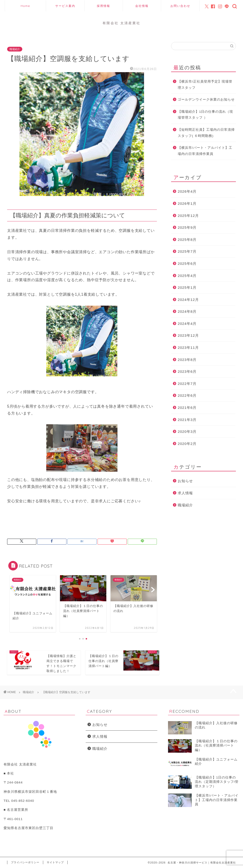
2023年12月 (188, 335)
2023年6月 (187, 371)
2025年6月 (187, 264)
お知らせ (185, 481)
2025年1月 (187, 287)
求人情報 (185, 493)
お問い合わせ (180, 6)
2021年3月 (187, 420)
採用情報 (103, 6)
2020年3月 (187, 432)
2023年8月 (187, 360)
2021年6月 (187, 408)
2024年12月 (188, 300)
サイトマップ (55, 862)
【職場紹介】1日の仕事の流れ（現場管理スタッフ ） (206, 115)
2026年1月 (187, 203)
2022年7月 (187, 384)
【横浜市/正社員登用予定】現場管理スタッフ (205, 85)
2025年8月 (187, 240)
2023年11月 (188, 348)
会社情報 (142, 6)
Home (25, 6)
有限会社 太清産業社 (121, 23)
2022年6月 (187, 395)
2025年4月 (187, 276)
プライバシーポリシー (25, 862)
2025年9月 (187, 227)
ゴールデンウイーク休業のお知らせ (206, 100)
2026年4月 (187, 191)
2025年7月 (187, 251)
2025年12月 (188, 216)
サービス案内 (65, 6)
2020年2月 (187, 444)
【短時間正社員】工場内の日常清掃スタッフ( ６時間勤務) (206, 133)
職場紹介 (15, 49)
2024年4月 (187, 324)
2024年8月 (187, 311)
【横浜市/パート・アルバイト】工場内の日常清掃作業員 (205, 151)
